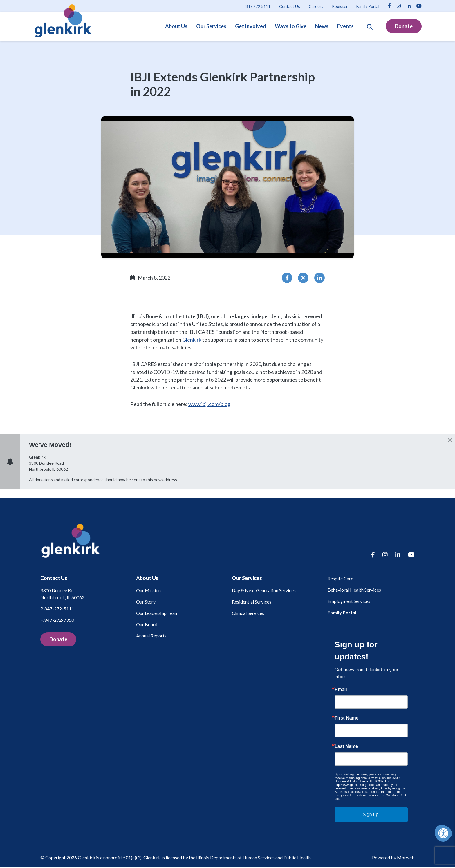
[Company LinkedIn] (409, 6)
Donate (404, 26)
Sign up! (371, 815)
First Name (347, 719)
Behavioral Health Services (354, 591)
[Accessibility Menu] (443, 833)
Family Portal (342, 613)
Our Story (146, 603)
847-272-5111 (59, 610)
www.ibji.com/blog (209, 404)
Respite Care (340, 579)
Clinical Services (248, 614)
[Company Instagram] (399, 6)
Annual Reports (151, 637)
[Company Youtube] (419, 6)
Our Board (147, 625)
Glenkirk (192, 340)
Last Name (346, 747)
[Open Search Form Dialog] (370, 26)
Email (341, 691)
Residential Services (252, 603)
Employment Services (349, 602)
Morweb (406, 858)
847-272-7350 (59, 621)
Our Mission (148, 591)
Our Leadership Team (157, 614)
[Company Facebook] (389, 6)
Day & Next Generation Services (264, 591)
